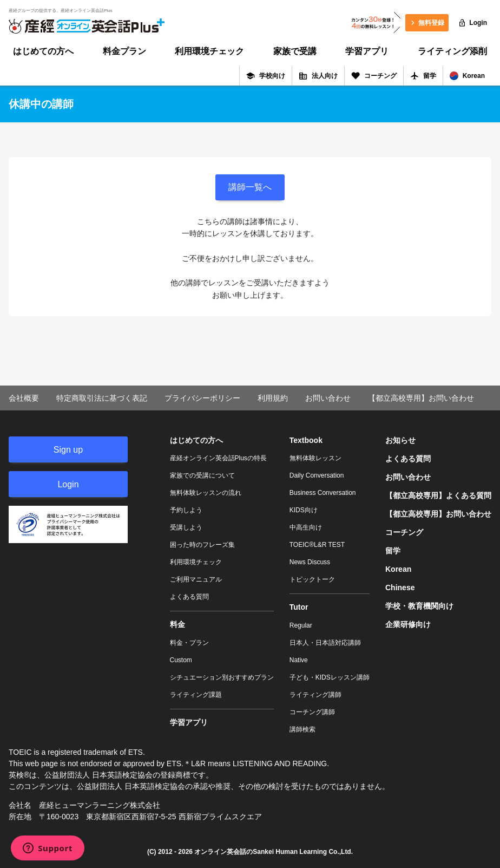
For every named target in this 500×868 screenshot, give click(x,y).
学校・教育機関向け (419, 606)
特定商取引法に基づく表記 (102, 398)
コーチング (374, 76)
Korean (467, 76)
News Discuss (310, 562)
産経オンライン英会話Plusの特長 (218, 458)
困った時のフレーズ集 (202, 545)
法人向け (318, 76)
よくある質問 (189, 597)
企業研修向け (408, 624)
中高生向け (306, 527)
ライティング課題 (196, 695)
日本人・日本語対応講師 (325, 643)
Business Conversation (323, 493)
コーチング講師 (312, 712)
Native (299, 660)
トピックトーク (312, 579)
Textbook (306, 440)
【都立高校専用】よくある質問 (438, 495)
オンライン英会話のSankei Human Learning (261, 852)
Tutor (299, 607)
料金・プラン (189, 643)
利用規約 (273, 398)
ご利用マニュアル (196, 579)
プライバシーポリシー (202, 398)
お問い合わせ (328, 398)
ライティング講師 (315, 695)
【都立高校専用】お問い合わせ (421, 398)
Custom (181, 660)
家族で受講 (295, 51)
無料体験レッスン (315, 458)
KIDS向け (304, 510)
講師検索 (302, 729)
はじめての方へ (43, 51)
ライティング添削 (452, 51)
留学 (423, 76)
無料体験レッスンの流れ (206, 493)
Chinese (400, 588)
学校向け (266, 76)
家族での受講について (202, 475)
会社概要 (24, 398)
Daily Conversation (317, 475)
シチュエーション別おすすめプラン (222, 677)
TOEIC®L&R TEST (317, 545)
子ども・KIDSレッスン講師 (330, 677)
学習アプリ (367, 51)
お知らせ (400, 440)
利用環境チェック (209, 51)
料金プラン (124, 51)
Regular (301, 625)
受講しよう (186, 527)
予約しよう (186, 510)
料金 (177, 624)
